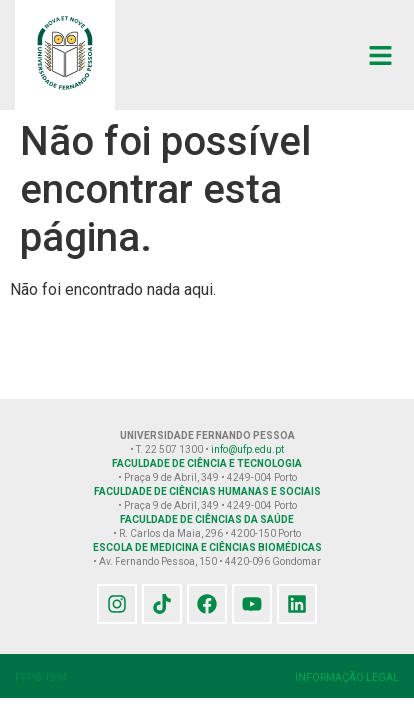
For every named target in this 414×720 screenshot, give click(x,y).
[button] (381, 55)
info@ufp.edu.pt (247, 449)
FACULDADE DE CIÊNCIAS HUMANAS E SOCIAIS (207, 491)
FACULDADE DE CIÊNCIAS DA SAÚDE (207, 519)
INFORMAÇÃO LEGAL (347, 677)
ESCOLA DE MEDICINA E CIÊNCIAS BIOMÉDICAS (207, 547)
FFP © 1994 (41, 677)
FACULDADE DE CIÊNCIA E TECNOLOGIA (207, 463)
